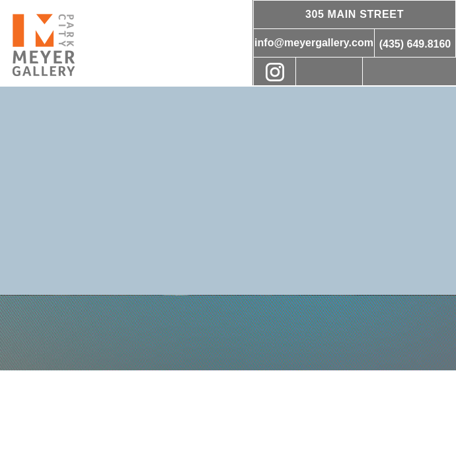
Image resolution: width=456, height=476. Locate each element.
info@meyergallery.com (314, 43)
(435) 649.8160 (415, 44)
